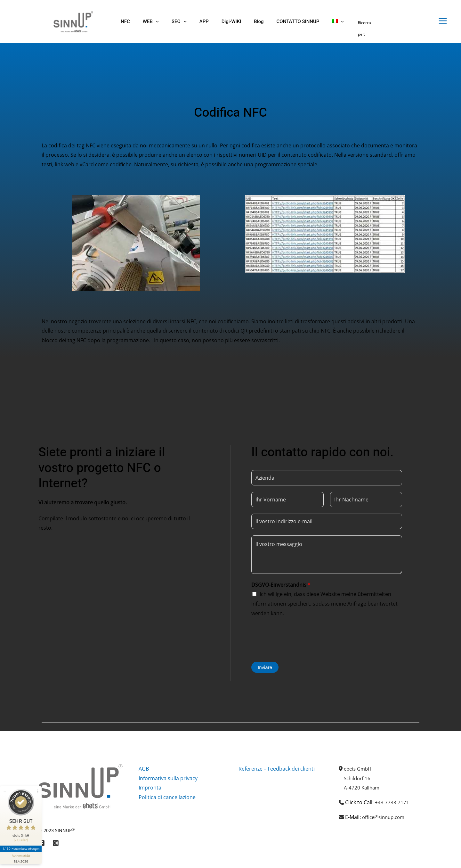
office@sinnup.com (385, 817)
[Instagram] (56, 843)
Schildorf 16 (358, 778)
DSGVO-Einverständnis (281, 585)
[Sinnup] (71, 21)
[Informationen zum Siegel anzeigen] (22, 847)
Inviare (265, 667)
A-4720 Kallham (362, 788)
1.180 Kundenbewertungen (22, 838)
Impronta (150, 788)
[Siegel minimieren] (5, 781)
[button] (151, 22)
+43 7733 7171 (392, 802)
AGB (144, 769)
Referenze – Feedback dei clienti (277, 769)
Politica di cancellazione (167, 797)
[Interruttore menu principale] (443, 21)
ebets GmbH (359, 769)
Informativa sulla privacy (168, 778)
